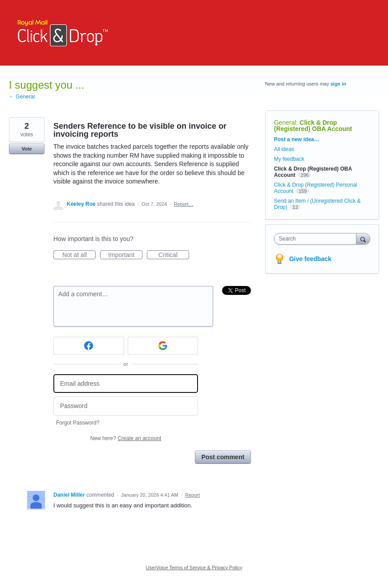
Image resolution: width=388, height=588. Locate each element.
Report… (184, 204)
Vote (26, 149)
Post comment (223, 457)
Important (125, 255)
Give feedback (310, 259)
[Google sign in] (163, 346)
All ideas (284, 149)
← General (22, 97)
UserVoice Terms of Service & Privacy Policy (194, 568)
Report (192, 495)
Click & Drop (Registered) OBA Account (313, 126)
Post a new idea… (297, 139)
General (285, 122)
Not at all (79, 255)
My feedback (289, 159)
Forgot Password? (78, 423)
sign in (338, 84)
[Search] (363, 239)
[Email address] (126, 384)
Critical (174, 255)
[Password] (126, 406)
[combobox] (317, 239)
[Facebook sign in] (89, 346)
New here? (126, 438)
